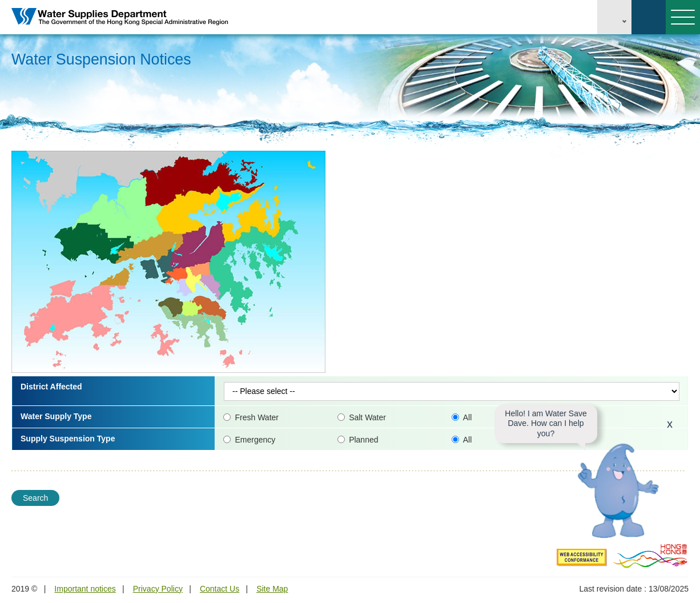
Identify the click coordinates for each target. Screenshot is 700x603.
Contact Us (220, 589)
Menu (680, 17)
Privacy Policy (158, 589)
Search (649, 17)
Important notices (85, 589)
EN (614, 17)
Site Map (272, 589)
